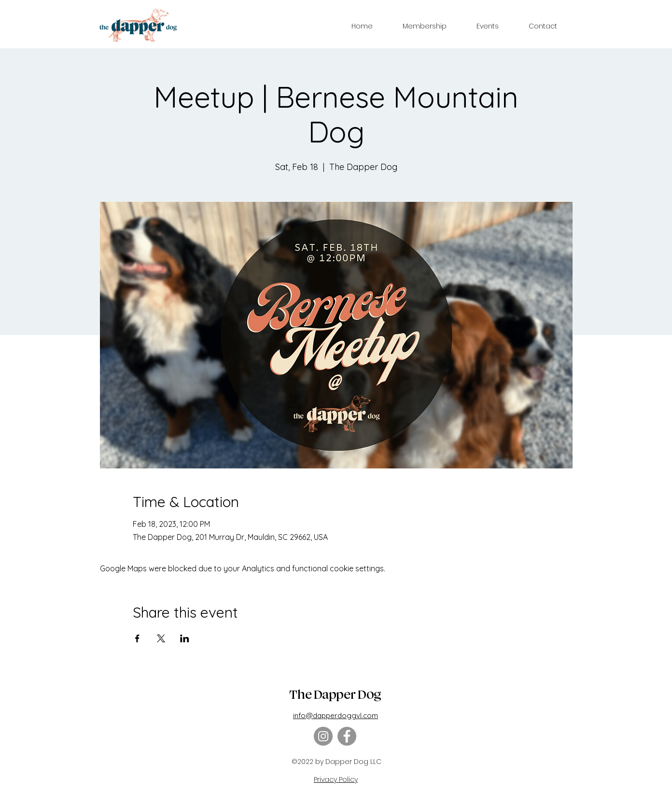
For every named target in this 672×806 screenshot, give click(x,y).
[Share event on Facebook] (137, 638)
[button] (425, 26)
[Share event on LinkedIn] (185, 638)
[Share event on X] (161, 638)
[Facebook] (347, 736)
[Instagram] (323, 736)
